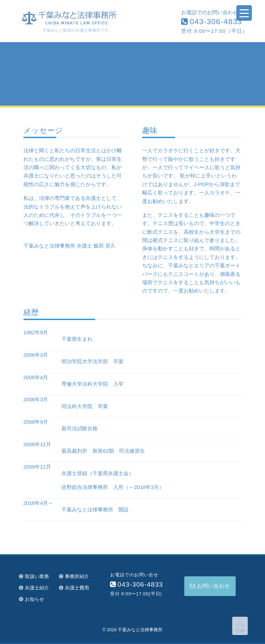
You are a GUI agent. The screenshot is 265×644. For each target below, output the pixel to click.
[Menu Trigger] (244, 13)
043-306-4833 (212, 22)
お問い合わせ (210, 586)
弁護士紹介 (34, 588)
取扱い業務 (34, 576)
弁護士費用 (74, 588)
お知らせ (32, 599)
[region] (132, 74)
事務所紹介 (74, 576)
